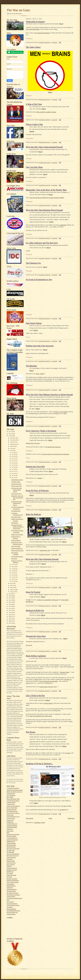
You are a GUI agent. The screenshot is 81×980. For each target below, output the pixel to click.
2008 (10, 617)
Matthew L (30, 385)
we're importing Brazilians (42, 33)
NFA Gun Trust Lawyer (13, 856)
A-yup (28, 251)
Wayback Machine (11, 909)
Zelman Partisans (11, 914)
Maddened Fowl (11, 841)
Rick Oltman (30, 138)
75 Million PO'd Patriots (13, 788)
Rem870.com (10, 872)
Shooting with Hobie (12, 879)
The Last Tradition (11, 836)
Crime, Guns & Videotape (13, 806)
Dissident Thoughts (12, 809)
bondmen (30, 234)
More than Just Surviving (13, 849)
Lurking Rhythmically (12, 840)
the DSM (62, 810)
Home (50, 818)
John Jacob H (10, 831)
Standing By (10, 888)
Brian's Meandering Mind (13, 799)
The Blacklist (15, 523)
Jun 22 (13, 465)
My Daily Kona (11, 850)
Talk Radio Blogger (12, 889)
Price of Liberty (11, 865)
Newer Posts (30, 818)
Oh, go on (29, 645)
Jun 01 (13, 581)
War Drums (14, 559)
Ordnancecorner (11, 861)
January (12, 592)
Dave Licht (30, 583)
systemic (39, 478)
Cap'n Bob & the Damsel (13, 801)
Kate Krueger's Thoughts (13, 834)
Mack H (30, 96)
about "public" (40, 374)
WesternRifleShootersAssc (13, 911)
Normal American (11, 857)
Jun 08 (13, 571)
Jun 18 (13, 469)
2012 (10, 608)
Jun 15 (13, 475)
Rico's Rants (10, 873)
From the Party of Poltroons (37, 491)
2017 (10, 598)
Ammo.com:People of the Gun (14, 792)
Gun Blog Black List (12, 824)
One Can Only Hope (16, 494)
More (61, 24)
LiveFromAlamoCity (12, 838)
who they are (68, 679)
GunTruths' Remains (12, 827)
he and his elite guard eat (53, 447)
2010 (10, 613)
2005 (10, 623)
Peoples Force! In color (33, 443)
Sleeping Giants (64, 672)
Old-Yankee (10, 859)
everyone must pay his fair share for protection (55, 454)
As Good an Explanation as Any (39, 280)
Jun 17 (13, 471)
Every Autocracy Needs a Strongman (41, 431)
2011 (10, 610)
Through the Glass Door (17, 550)
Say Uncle (9, 877)
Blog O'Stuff (10, 797)
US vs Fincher (10, 902)
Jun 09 (13, 569)
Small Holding (10, 884)
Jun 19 (13, 467)
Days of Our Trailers (12, 808)
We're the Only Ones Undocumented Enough (17, 490)
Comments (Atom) (39, 822)
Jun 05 (13, 573)
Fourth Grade (10, 815)
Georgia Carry (10, 820)
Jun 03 (13, 577)
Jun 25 (13, 459)
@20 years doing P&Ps (33, 29)
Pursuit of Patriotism (12, 868)
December (13, 438)
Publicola (9, 866)
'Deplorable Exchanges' (17, 480)
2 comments (54, 42)
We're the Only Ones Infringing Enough (42, 559)
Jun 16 (13, 473)
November (13, 440)
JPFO (8, 833)
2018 (10, 596)
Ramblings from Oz (12, 870)
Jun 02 (13, 579)
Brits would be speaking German (46, 112)
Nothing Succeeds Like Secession (40, 346)
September (13, 444)
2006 (10, 621)
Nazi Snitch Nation (16, 517)
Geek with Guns (11, 818)
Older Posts (71, 818)
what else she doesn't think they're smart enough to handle (47, 198)
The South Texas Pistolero (13, 895)
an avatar (68, 753)
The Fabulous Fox (16, 511)
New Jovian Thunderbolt (13, 854)
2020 (10, 436)
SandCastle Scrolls (11, 875)
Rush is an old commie (61, 412)
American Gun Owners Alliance (15, 790)
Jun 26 (13, 457)
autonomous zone (45, 550)
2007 (10, 619)
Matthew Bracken (11, 843)
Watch (32, 131)
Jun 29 (13, 455)
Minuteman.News (11, 847)
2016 (10, 600)
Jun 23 (13, 463)
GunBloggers (10, 822)
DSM (36, 679)
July (11, 448)
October (12, 442)
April (12, 585)
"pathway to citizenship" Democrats (47, 600)
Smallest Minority (11, 886)
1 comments (54, 100)
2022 (10, 432)
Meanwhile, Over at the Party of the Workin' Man (17, 498)
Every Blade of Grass (12, 811)
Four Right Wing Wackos (13, 813)
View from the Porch (12, 904)
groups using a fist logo (46, 687)
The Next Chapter (11, 891)
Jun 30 (13, 453)
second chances (48, 703)
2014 (10, 604)
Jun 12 (13, 478)
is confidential (62, 225)
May (11, 583)
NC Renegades (10, 852)
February (13, 590)
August (12, 446)
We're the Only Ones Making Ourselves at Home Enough (17, 527)
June (11, 450)
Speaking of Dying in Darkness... (39, 764)
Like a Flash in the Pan (17, 556)
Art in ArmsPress (11, 795)
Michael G (30, 38)
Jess (29, 337)
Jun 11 (13, 565)
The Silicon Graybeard (12, 893)
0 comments (54, 163)
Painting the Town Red (17, 534)
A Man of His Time (16, 484)
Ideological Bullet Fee (17, 548)
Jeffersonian (10, 829)
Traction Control (11, 896)
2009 (10, 615)
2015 (10, 602)
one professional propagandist (49, 681)
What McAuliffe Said (12, 912)
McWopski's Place (11, 845)
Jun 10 (13, 567)
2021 (10, 434)
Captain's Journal (11, 802)
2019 (10, 594)
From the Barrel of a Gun (13, 817)
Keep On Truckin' (16, 546)
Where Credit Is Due (17, 486)
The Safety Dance (16, 482)
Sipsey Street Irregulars (13, 882)
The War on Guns (18, 10)
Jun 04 (13, 575)
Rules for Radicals (16, 540)
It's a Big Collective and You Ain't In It (42, 243)
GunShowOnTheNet (12, 825)
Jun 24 (13, 461)
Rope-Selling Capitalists (36, 656)
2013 (10, 606)
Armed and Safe (11, 793)
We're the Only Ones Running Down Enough (17, 503)
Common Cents (11, 804)
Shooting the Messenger (13, 880)
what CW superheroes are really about (41, 716)
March (12, 587)
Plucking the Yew (11, 863)
